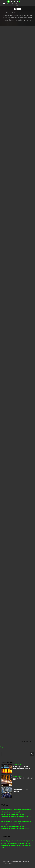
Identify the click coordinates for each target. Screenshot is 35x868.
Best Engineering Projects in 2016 (23, 779)
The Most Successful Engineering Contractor (21, 767)
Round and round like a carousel (21, 791)
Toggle (2, 747)
